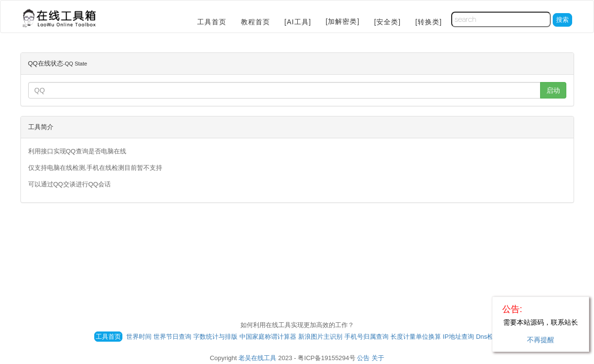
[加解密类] (343, 21)
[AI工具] (298, 22)
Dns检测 (488, 337)
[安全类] (387, 22)
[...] (284, 90)
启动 (553, 90)
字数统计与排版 (215, 337)
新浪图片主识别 (320, 337)
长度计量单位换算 (416, 337)
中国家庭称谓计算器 (268, 337)
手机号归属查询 (366, 337)
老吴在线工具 (257, 358)
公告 (363, 358)
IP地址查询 (458, 337)
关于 (378, 358)
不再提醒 (541, 340)
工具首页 (212, 22)
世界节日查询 (172, 337)
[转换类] (429, 22)
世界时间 (139, 337)
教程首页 (255, 22)
